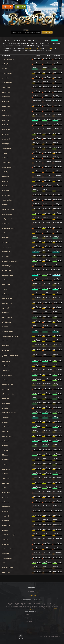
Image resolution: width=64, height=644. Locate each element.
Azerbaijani (8, 266)
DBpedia (28, 621)
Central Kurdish (10, 549)
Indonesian (8, 73)
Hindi (6, 158)
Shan (6, 474)
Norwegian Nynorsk (11, 336)
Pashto (7, 554)
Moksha (7, 361)
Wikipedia (29, 615)
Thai (6, 69)
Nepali (6, 366)
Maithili (7, 238)
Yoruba (7, 432)
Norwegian (8, 148)
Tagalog (7, 134)
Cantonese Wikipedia (12, 356)
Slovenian (8, 233)
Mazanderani (9, 436)
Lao (6, 289)
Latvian (7, 511)
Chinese (7, 87)
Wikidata (28, 618)
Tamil (6, 327)
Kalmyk (7, 441)
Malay (6, 172)
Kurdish (7, 572)
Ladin (6, 455)
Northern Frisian (10, 413)
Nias (6, 488)
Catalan (7, 313)
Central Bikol (9, 385)
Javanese (7, 350)
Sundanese (8, 317)
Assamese (8, 525)
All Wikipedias (9, 59)
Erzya (6, 446)
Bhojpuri (7, 469)
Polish (6, 224)
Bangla (7, 144)
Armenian (8, 371)
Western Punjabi (10, 535)
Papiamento (9, 275)
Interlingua (8, 375)
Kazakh (7, 181)
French (7, 101)
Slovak (7, 389)
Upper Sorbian (9, 331)
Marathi (7, 346)
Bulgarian (8, 116)
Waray (6, 399)
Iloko (6, 530)
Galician (7, 544)
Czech (6, 205)
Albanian (7, 308)
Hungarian (8, 200)
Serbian (7, 195)
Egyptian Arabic (10, 219)
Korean (7, 177)
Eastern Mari (9, 563)
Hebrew (7, 507)
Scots (6, 422)
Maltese (7, 403)
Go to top (21, 636)
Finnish (7, 450)
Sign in (21, 7)
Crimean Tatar (9, 394)
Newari (7, 427)
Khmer (7, 120)
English (7, 64)
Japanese (8, 270)
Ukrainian (8, 106)
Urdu (6, 408)
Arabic (6, 78)
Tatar (6, 497)
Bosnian (7, 294)
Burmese (7, 191)
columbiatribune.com (33, 48)
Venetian (7, 521)
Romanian (8, 163)
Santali (7, 516)
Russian (7, 130)
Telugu (7, 242)
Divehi (6, 417)
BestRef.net (28, 600)
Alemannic (8, 341)
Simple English (9, 228)
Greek (6, 280)
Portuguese (8, 167)
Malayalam (8, 299)
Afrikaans (8, 322)
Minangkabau (9, 568)
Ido (5, 464)
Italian (6, 186)
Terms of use (32, 595)
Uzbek (6, 540)
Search (47, 33)
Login (8, 7)
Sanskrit (7, 252)
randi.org (51, 48)
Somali (7, 460)
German (7, 92)
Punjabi (7, 478)
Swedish (7, 139)
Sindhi (6, 483)
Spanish (7, 97)
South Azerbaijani (10, 261)
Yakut (6, 380)
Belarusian (8, 558)
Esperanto (8, 502)
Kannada (7, 285)
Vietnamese (8, 83)
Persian (7, 125)
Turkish (7, 111)
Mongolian (8, 214)
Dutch (6, 153)
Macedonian (9, 303)
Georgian (7, 247)
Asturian (7, 493)
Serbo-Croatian (10, 209)
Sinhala (7, 256)
